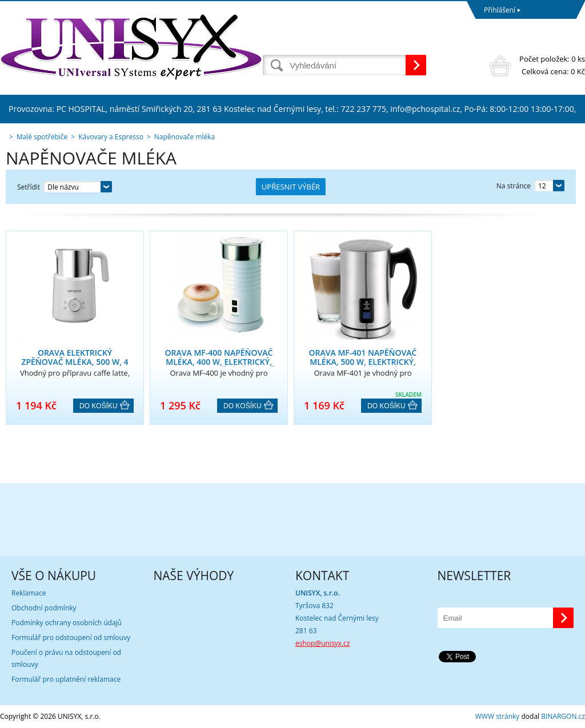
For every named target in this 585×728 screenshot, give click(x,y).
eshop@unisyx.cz (322, 643)
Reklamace (29, 593)
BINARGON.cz (563, 716)
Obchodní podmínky (44, 608)
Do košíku (99, 406)
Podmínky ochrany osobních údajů (67, 623)
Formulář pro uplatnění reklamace (66, 679)
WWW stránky (498, 716)
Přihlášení (500, 10)
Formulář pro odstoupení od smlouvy (71, 637)
